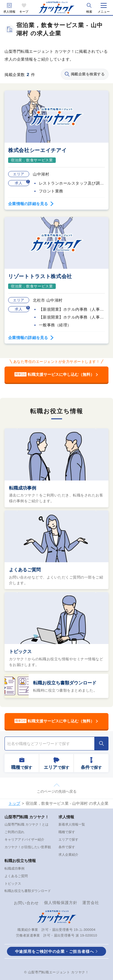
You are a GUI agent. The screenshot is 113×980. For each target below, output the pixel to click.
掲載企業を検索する (85, 74)
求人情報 (9, 12)
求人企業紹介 (68, 855)
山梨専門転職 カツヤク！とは (27, 824)
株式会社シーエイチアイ (37, 150)
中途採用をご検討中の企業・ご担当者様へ (55, 951)
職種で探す (67, 832)
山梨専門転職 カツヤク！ (27, 817)
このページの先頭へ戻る (57, 791)
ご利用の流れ (14, 832)
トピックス (20, 651)
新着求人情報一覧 (72, 824)
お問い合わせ (26, 903)
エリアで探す (68, 839)
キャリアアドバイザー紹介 (24, 839)
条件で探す (67, 847)
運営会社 (91, 903)
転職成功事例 (23, 488)
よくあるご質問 (25, 570)
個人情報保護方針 (61, 903)
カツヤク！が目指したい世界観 (28, 847)
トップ (14, 803)
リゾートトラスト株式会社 (40, 276)
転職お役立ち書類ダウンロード (65, 683)
